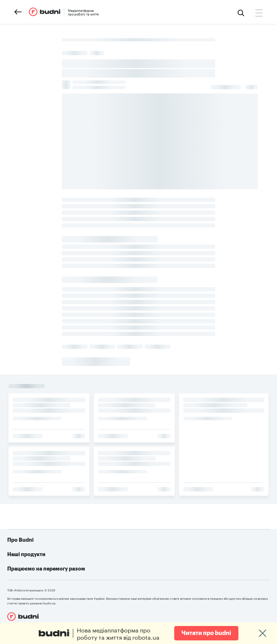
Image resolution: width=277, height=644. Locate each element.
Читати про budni (206, 633)
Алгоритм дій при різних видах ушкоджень (210, 584)
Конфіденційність (43, 569)
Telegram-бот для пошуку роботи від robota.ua (203, 569)
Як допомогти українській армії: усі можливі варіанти (202, 551)
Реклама (32, 559)
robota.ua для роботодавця (102, 569)
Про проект (36, 548)
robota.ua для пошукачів (102, 551)
